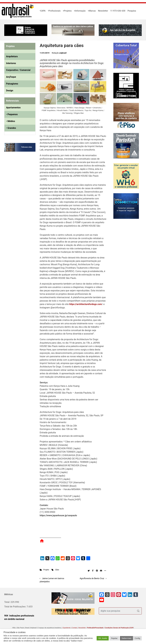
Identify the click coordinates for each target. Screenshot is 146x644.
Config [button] (137, 638)
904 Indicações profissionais (19, 616)
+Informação (80, 11)
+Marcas (92, 11)
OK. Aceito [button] (103, 638)
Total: (7, 602)
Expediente (66, 628)
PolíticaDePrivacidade (95, 628)
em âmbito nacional (14, 619)
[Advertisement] (22, 183)
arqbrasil (63, 53)
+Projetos (67, 11)
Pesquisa (132, 11)
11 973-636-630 (118, 11)
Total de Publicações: (15, 607)
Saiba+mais (126, 638)
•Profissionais (54, 11)
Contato (74, 628)
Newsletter (103, 11)
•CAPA (43, 11)
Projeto (46, 570)
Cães (57, 570)
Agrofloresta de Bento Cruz (92, 578)
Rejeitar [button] (114, 638)
